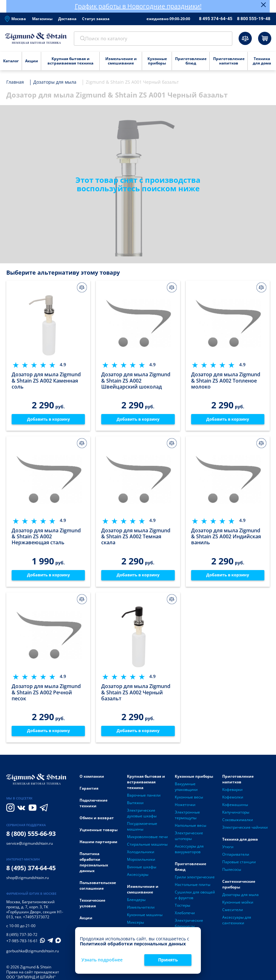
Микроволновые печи (147, 840)
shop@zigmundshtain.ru (28, 881)
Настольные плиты (193, 888)
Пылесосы (232, 873)
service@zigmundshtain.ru (30, 847)
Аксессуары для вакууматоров (189, 853)
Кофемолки (233, 801)
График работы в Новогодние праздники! (138, 6)
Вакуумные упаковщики (186, 790)
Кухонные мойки (238, 906)
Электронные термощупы (187, 819)
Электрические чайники (245, 831)
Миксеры (135, 926)
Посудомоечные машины (142, 830)
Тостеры (182, 909)
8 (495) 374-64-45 (31, 872)
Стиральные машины (147, 848)
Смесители (233, 913)
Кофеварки (232, 793)
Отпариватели (236, 858)
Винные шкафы (142, 871)
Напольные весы (190, 829)
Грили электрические (195, 881)
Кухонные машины (145, 918)
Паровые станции (239, 866)
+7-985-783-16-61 (22, 945)
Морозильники (141, 863)
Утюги (228, 851)
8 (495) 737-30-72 (22, 938)
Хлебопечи (185, 917)
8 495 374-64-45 (216, 19)
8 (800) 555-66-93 (31, 837)
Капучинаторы (236, 816)
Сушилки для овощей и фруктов (195, 899)
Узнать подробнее (102, 960)
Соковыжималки (238, 823)
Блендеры (136, 903)
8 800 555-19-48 (254, 19)
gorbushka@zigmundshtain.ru (33, 955)
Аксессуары (138, 878)
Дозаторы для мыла (240, 898)
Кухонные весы (189, 801)
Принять (168, 960)
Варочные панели (144, 799)
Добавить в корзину (48, 421)
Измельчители (141, 911)
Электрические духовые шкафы (142, 817)
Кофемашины (235, 808)
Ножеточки (185, 808)
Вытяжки (135, 806)
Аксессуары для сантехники (237, 924)
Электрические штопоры (189, 840)
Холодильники (141, 856)
